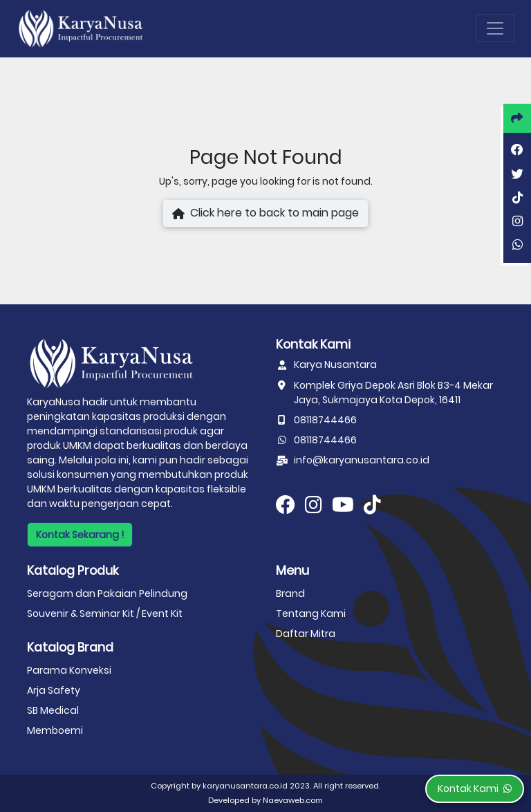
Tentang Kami (311, 613)
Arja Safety (54, 690)
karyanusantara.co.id (245, 786)
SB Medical (53, 710)
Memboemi (55, 730)
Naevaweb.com (293, 800)
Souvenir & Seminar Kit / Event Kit (105, 613)
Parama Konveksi (69, 670)
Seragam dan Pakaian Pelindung (107, 593)
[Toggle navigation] (495, 28)
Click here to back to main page (265, 213)
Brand (290, 593)
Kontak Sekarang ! (80, 535)
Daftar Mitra (306, 634)
